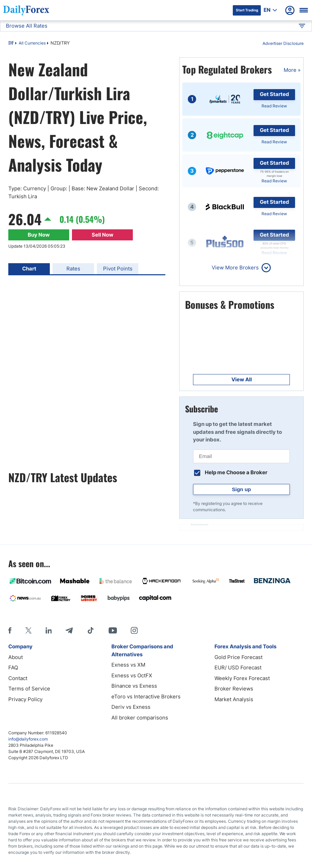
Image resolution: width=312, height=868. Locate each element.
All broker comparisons (140, 718)
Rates (73, 269)
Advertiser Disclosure (283, 43)
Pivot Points (118, 269)
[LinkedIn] (48, 630)
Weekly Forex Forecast (242, 678)
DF (11, 44)
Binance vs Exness (134, 686)
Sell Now (103, 235)
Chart (29, 269)
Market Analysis (234, 699)
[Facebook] (10, 630)
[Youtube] (113, 630)
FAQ (13, 667)
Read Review (274, 106)
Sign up (242, 489)
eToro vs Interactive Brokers (146, 697)
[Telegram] (69, 630)
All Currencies (32, 43)
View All (242, 379)
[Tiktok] (91, 630)
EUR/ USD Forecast (238, 667)
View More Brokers (235, 268)
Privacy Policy (25, 699)
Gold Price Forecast (238, 657)
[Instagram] (134, 630)
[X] (28, 630)
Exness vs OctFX (132, 675)
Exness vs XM (128, 665)
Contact (18, 678)
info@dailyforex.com (28, 739)
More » (292, 70)
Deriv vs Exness (131, 707)
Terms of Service (29, 689)
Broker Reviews (234, 689)
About (16, 657)
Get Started (274, 94)
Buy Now (39, 235)
